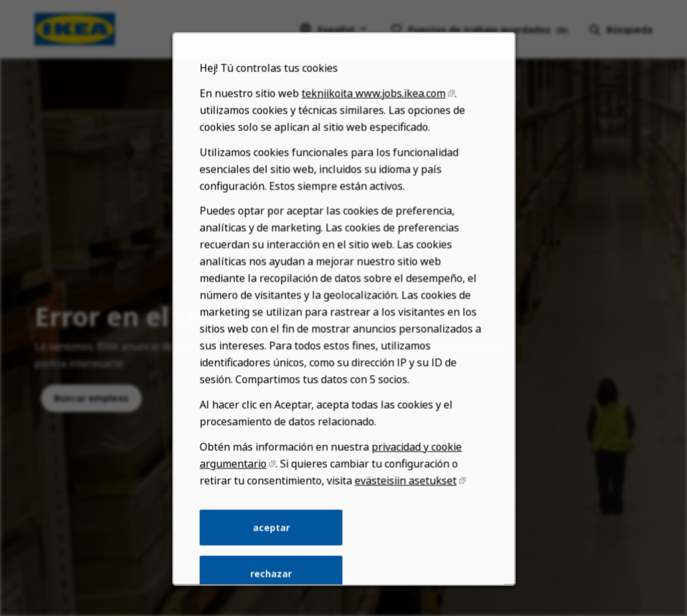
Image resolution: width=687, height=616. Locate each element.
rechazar (273, 582)
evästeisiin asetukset (404, 492)
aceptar (273, 538)
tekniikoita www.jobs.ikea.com (372, 117)
